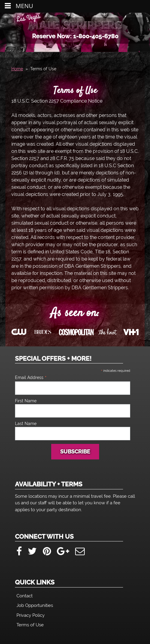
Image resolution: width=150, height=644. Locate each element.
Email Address (31, 377)
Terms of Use (75, 91)
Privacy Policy (31, 615)
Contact (25, 596)
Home (17, 69)
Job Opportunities (35, 605)
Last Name (26, 424)
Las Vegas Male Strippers (75, 25)
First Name (26, 401)
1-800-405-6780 (96, 36)
